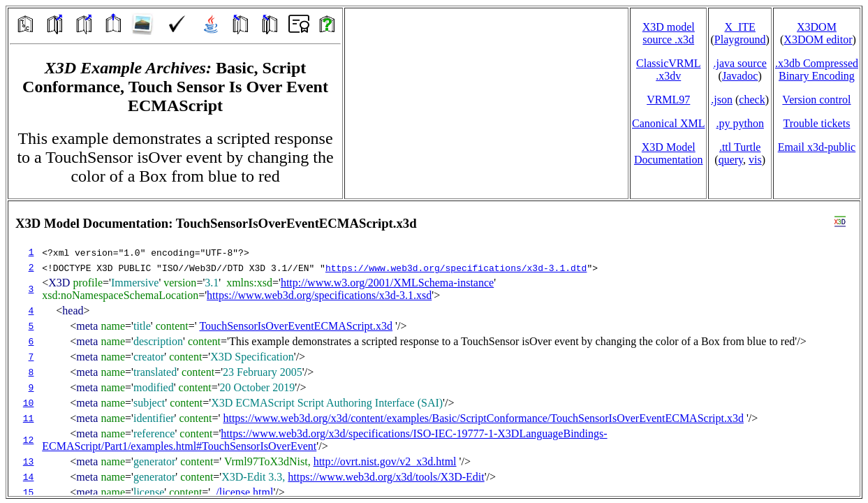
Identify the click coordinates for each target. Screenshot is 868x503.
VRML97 (668, 100)
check (752, 100)
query (731, 160)
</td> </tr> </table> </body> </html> (434, 349)
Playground (740, 39)
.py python (740, 123)
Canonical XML (668, 123)
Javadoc (740, 76)
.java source (740, 63)
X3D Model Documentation (669, 153)
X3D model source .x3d (669, 33)
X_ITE (740, 27)
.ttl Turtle (740, 147)
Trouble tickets (817, 123)
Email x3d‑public (817, 147)
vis (755, 160)
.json (722, 100)
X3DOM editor (818, 39)
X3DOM (817, 27)
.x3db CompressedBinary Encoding (817, 70)
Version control (816, 100)
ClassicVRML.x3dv (668, 70)
